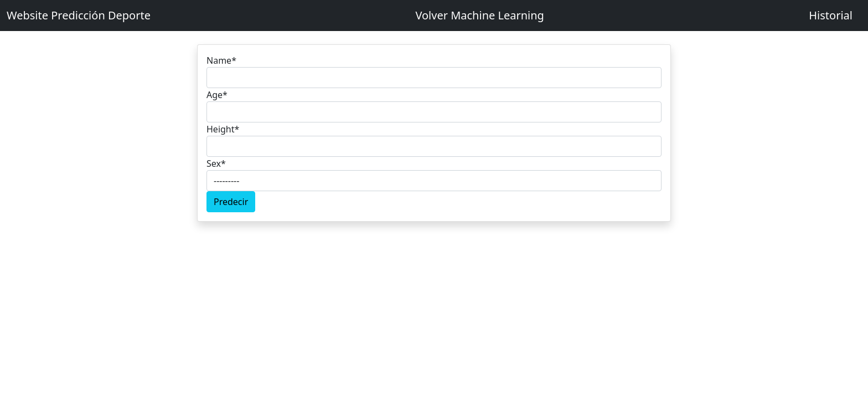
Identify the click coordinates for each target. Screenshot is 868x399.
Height (223, 129)
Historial (831, 15)
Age (217, 95)
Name (221, 60)
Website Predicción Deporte (79, 15)
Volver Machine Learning (480, 15)
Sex (216, 163)
